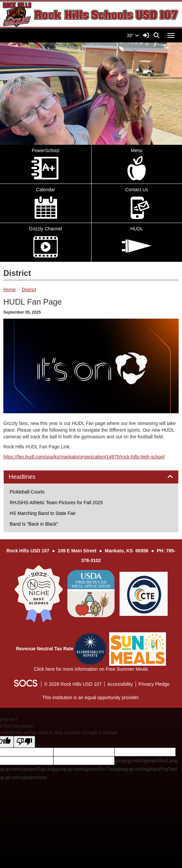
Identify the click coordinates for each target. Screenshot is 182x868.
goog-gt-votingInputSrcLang (146, 761)
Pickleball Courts (27, 492)
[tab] (91, 477)
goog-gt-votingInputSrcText (86, 769)
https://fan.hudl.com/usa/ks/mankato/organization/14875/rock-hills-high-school (84, 457)
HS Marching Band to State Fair (43, 513)
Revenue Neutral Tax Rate (45, 649)
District (29, 290)
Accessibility (120, 684)
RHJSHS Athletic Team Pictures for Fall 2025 (56, 503)
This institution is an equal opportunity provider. (91, 697)
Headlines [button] (30, 477)
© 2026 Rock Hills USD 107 (73, 684)
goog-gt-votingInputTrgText (147, 769)
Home (10, 290)
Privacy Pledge (154, 684)
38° (133, 35)
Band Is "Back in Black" (34, 524)
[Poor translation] (24, 742)
